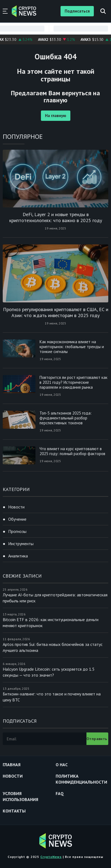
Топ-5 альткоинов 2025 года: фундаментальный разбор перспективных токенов (66, 418)
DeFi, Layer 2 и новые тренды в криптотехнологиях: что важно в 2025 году (56, 217)
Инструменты (21, 544)
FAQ (60, 793)
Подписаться (77, 11)
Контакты (14, 811)
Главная (12, 765)
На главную (56, 116)
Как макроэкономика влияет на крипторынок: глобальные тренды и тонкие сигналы (72, 347)
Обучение (17, 519)
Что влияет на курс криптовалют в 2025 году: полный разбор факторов (72, 451)
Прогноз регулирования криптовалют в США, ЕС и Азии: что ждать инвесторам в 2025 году (56, 312)
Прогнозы (17, 531)
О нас (62, 765)
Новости (16, 507)
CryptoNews (51, 857)
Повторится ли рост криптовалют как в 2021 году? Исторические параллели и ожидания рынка (73, 382)
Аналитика (18, 556)
